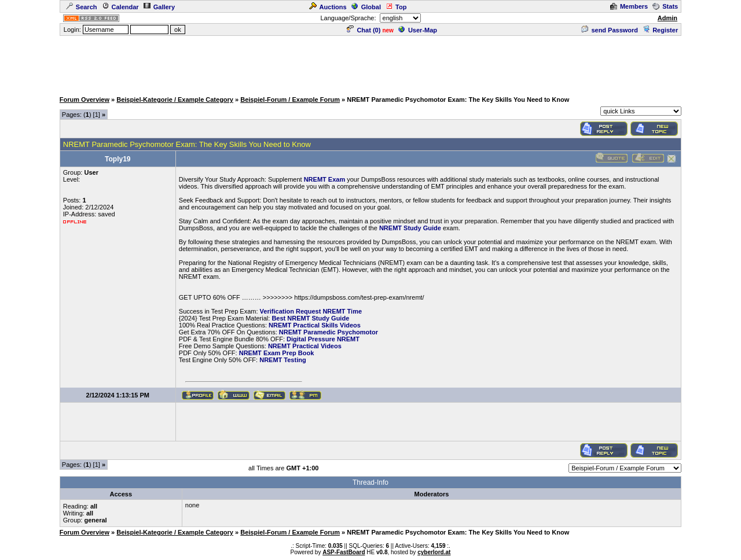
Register (660, 30)
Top (396, 7)
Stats (665, 6)
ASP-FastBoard (344, 552)
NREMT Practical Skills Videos (315, 325)
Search (82, 7)
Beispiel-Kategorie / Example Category (175, 100)
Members (629, 6)
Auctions (328, 7)
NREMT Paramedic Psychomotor (329, 332)
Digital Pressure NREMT (323, 339)
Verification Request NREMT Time (311, 311)
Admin (667, 18)
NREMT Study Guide (410, 228)
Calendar (120, 7)
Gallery (159, 7)
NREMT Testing (283, 360)
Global (366, 7)
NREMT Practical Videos (305, 346)
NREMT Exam (325, 179)
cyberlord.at (434, 552)
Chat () (364, 30)
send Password (610, 30)
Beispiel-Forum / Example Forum (290, 100)
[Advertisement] (370, 63)
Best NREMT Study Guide (310, 318)
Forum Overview (85, 100)
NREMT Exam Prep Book (277, 353)
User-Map (418, 30)
